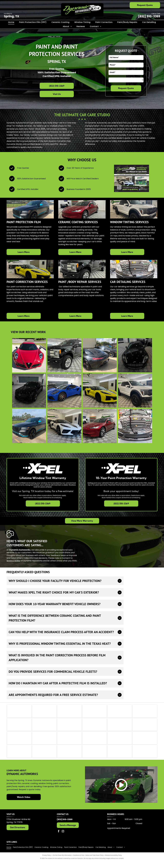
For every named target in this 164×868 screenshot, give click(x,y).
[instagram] (63, 838)
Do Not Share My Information (62, 862)
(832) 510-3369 (149, 16)
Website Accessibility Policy (113, 862)
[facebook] (59, 838)
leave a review (13, 561)
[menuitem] (11, 22)
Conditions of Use (79, 862)
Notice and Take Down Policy (94, 862)
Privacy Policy (47, 862)
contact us (106, 141)
